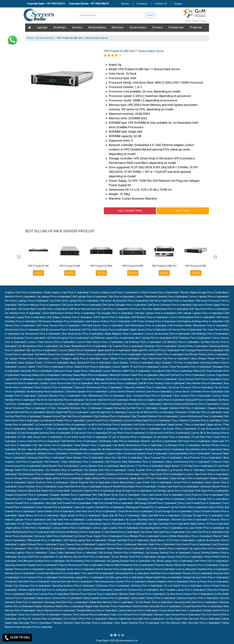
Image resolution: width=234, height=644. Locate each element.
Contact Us (161, 4)
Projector (196, 27)
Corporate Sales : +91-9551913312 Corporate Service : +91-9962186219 (68, 4)
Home (30, 38)
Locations (142, 4)
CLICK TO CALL (17, 638)
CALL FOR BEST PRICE (130, 211)
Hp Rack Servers (45, 38)
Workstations (97, 27)
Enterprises (176, 27)
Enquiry (178, 4)
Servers (77, 27)
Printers (157, 27)
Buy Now (38, 273)
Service (125, 4)
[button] (19, 257)
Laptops (42, 27)
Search (151, 15)
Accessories (138, 27)
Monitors (118, 27)
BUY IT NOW (183, 211)
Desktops (60, 27)
